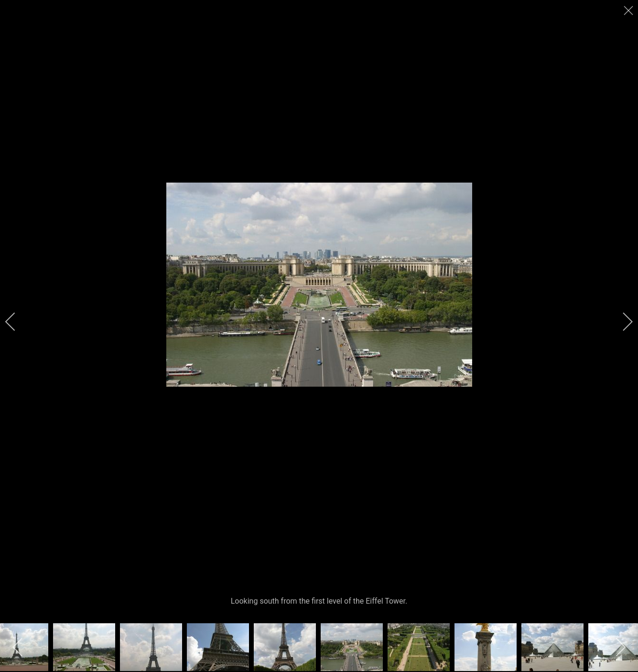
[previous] (17, 322)
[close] (629, 11)
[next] (621, 322)
